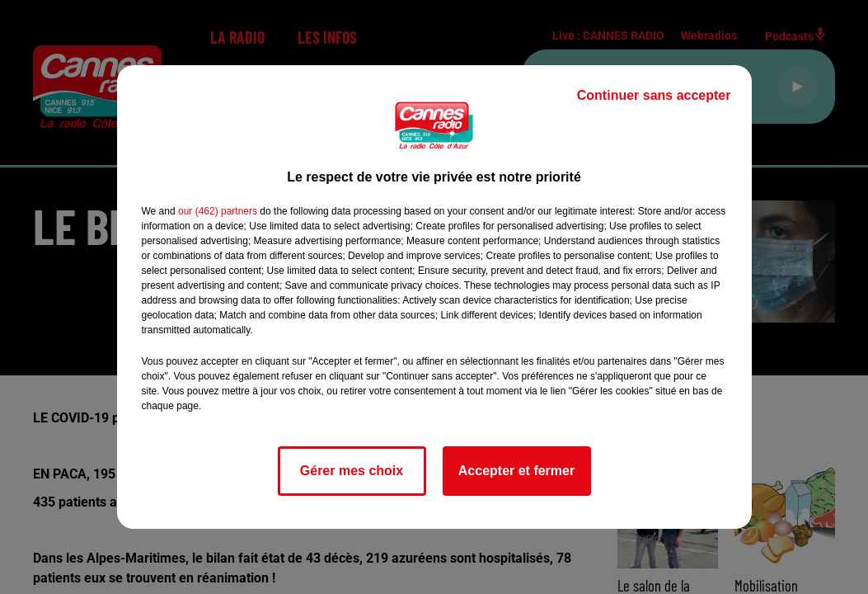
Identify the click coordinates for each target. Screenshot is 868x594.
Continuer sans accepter (654, 95)
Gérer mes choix (352, 471)
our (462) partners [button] (218, 211)
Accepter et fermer (516, 471)
